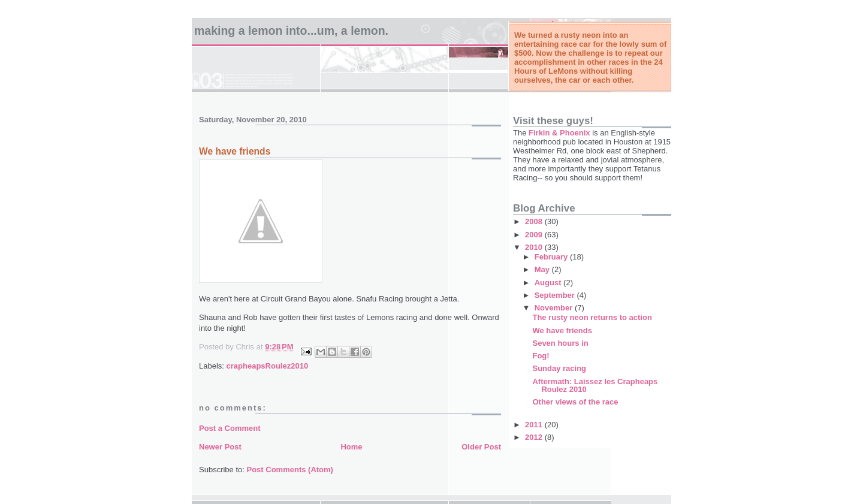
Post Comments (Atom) (290, 470)
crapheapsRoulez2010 (268, 366)
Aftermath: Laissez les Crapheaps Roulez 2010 (595, 385)
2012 (535, 437)
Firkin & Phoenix (559, 133)
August (549, 283)
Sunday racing (559, 368)
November (555, 308)
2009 (535, 235)
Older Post (481, 447)
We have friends (562, 331)
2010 (535, 247)
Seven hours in (560, 343)
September (556, 295)
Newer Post (220, 447)
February (552, 257)
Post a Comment (230, 428)
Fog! (541, 356)
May (543, 269)
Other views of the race (575, 402)
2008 (535, 221)
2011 (535, 425)
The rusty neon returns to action (592, 317)
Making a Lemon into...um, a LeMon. (291, 31)
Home (351, 447)
